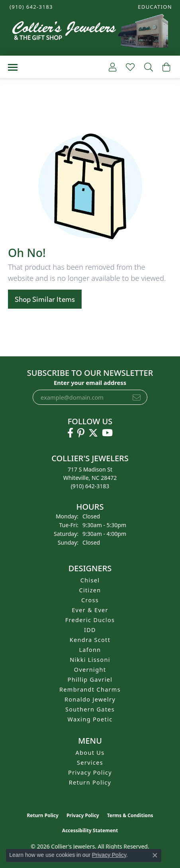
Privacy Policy (90, 772)
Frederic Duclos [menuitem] (90, 620)
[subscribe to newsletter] (137, 397)
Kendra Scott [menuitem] (90, 640)
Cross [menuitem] (90, 600)
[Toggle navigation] (13, 67)
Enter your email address (90, 383)
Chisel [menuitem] (90, 580)
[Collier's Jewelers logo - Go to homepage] (90, 33)
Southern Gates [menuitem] (90, 709)
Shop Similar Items (45, 299)
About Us (90, 753)
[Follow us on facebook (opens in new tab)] (70, 433)
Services (90, 763)
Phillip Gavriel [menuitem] (90, 680)
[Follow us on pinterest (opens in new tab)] (81, 433)
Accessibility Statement (90, 830)
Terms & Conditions (130, 815)
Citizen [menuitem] (90, 590)
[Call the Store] (90, 486)
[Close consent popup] (155, 855)
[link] (30, 7)
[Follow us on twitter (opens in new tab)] (93, 433)
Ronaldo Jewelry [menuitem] (90, 699)
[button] (154, 7)
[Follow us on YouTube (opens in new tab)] (107, 433)
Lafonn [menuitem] (90, 650)
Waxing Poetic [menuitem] (90, 719)
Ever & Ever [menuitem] (90, 610)
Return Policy (90, 782)
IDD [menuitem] (90, 630)
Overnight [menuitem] (90, 670)
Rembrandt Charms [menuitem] (90, 689)
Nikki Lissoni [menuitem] (90, 660)
